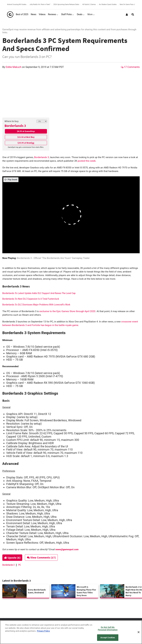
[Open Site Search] (133, 15)
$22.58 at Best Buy (26, 137)
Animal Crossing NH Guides (17, 4)
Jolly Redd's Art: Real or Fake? (40, 4)
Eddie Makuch (14, 67)
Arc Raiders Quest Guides (108, 4)
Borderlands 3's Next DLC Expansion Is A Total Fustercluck (31, 299)
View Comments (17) (43, 557)
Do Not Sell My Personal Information (108, 628)
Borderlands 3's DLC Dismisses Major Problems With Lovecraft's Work (36, 305)
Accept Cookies (108, 638)
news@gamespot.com (67, 549)
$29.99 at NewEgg (26, 143)
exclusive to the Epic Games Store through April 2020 (67, 311)
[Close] (139, 632)
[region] (71, 632)
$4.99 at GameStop (26, 131)
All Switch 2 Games (89, 4)
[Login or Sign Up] (127, 15)
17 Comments (130, 67)
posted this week (86, 161)
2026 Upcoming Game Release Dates (66, 4)
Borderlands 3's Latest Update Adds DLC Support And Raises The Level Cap (39, 293)
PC (20, 565)
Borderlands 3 (15, 126)
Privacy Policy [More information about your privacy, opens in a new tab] (43, 631)
